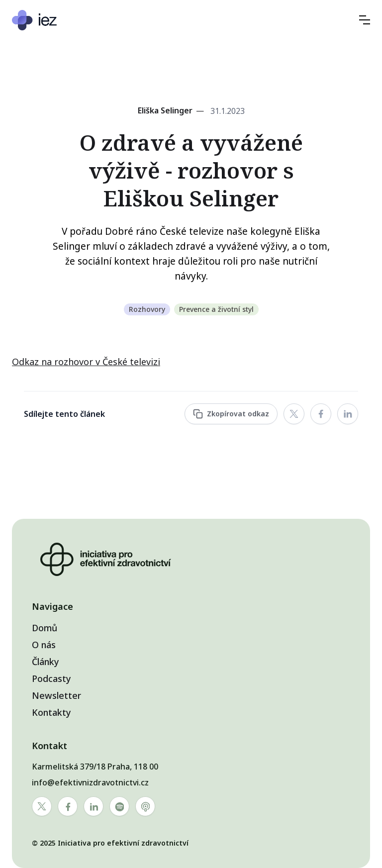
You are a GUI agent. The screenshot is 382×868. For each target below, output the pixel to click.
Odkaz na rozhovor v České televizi (86, 362)
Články (46, 662)
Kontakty (51, 712)
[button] (365, 20)
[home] (64, 20)
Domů (45, 628)
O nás (44, 645)
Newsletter (56, 695)
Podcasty (51, 678)
